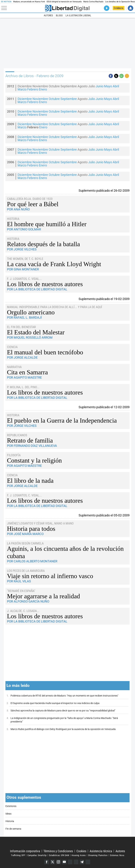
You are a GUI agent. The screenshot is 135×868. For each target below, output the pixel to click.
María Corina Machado (93, 2)
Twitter (52, 862)
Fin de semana (13, 829)
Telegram (82, 862)
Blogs (59, 15)
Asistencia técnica (101, 851)
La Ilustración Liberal (78, 15)
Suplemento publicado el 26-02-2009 (104, 191)
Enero (43, 89)
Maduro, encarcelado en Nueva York (29, 2)
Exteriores (11, 806)
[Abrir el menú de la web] (23, 8)
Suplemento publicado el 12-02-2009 (104, 407)
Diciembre (25, 99)
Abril (116, 86)
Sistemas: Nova (117, 855)
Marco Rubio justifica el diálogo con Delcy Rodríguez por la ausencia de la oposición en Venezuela (63, 729)
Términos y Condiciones (58, 851)
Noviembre (40, 99)
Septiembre (69, 99)
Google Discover (70, 862)
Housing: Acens (79, 855)
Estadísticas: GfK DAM (59, 855)
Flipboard (76, 862)
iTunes (88, 862)
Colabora (118, 8)
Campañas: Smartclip (37, 855)
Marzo (22, 89)
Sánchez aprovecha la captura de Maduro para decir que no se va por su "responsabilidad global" (63, 711)
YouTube (64, 862)
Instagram (58, 862)
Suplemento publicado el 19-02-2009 (104, 299)
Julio (92, 99)
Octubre (54, 99)
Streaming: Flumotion (98, 855)
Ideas (8, 814)
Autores (48, 15)
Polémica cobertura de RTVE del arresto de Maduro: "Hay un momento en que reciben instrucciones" (64, 696)
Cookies (81, 851)
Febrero (33, 89)
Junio (99, 86)
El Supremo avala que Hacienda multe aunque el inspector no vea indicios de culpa (55, 703)
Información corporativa (25, 851)
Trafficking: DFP (18, 855)
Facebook (46, 862)
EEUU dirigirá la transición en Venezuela (64, 2)
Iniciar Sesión (131, 8)
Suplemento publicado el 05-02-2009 (104, 515)
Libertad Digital (67, 843)
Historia (10, 821)
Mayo (108, 86)
